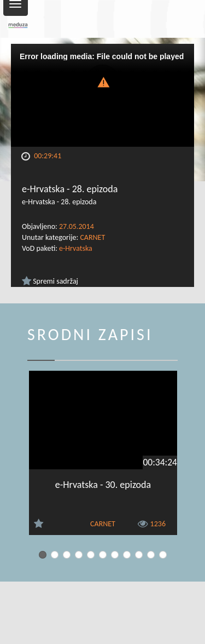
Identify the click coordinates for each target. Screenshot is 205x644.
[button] (103, 81)
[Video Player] (102, 95)
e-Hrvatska (76, 248)
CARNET (92, 237)
